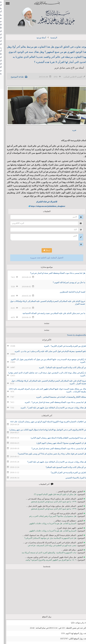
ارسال (43, 250)
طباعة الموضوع (13, 77)
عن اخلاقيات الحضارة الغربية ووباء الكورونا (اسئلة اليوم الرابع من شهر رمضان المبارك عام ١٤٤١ (45, 422)
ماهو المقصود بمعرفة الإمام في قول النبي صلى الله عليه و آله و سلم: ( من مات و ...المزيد (47, 351)
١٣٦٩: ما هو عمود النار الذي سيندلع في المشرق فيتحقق (50, 502)
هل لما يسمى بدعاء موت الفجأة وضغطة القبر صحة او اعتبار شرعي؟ (54, 273)
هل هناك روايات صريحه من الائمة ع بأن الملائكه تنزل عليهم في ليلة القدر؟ (53, 462)
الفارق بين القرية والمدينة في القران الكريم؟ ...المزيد (62, 346)
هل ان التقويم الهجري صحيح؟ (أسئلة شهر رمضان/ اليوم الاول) (58, 443)
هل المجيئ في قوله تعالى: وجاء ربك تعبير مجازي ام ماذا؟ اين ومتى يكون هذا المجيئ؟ (48, 454)
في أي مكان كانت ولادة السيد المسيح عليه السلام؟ (62, 467)
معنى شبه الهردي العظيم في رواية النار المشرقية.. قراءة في (48, 545)
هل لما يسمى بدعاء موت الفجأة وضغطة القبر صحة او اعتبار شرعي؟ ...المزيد (52, 402)
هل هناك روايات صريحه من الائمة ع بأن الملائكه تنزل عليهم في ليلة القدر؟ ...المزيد (50, 408)
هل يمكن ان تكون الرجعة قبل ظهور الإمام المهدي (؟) (51, 494)
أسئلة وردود (37, 38)
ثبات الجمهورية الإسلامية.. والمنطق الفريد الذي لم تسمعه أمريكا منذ (45, 553)
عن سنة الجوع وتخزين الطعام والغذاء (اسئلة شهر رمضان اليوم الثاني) (55, 438)
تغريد (70, 130)
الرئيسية (50, 38)
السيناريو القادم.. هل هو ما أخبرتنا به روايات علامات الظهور (49, 523)
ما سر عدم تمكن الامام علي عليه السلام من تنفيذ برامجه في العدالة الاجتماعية (50, 313)
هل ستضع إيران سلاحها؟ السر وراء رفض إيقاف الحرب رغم (49, 516)
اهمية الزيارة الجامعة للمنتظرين (69, 292)
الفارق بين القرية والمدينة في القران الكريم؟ (65, 472)
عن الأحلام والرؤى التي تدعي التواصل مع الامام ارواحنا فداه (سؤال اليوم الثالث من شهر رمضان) (44, 430)
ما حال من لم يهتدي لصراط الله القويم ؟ (65, 282)
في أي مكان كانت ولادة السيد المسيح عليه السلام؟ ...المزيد (59, 367)
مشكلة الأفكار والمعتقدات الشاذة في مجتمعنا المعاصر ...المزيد (58, 397)
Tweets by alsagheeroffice (73, 335)
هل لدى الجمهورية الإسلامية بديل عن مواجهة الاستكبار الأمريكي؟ (47, 538)
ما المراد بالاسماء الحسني (72, 478)
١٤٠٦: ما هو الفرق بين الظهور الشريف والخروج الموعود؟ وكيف (47, 560)
